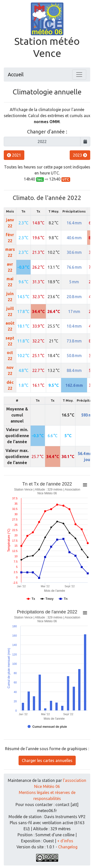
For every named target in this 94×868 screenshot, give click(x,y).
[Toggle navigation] (79, 75)
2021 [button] (14, 155)
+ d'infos (65, 841)
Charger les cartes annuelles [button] (47, 760)
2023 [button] (80, 155)
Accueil (16, 74)
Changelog (68, 847)
